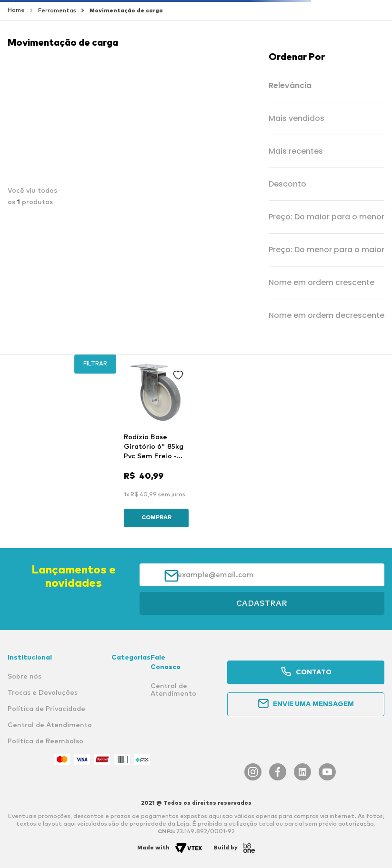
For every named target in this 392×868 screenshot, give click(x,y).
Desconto (287, 184)
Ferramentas (57, 11)
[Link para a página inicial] (16, 10)
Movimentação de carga (126, 11)
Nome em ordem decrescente (327, 316)
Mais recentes (296, 152)
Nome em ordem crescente (322, 283)
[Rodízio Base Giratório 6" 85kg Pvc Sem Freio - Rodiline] (156, 444)
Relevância (290, 86)
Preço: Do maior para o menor (327, 217)
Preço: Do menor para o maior (327, 250)
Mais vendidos (297, 119)
